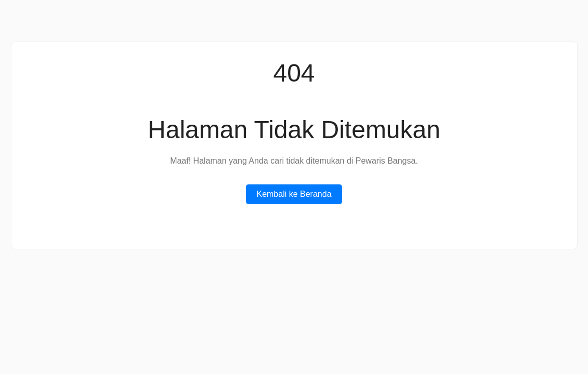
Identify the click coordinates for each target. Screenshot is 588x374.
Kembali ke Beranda (294, 194)
